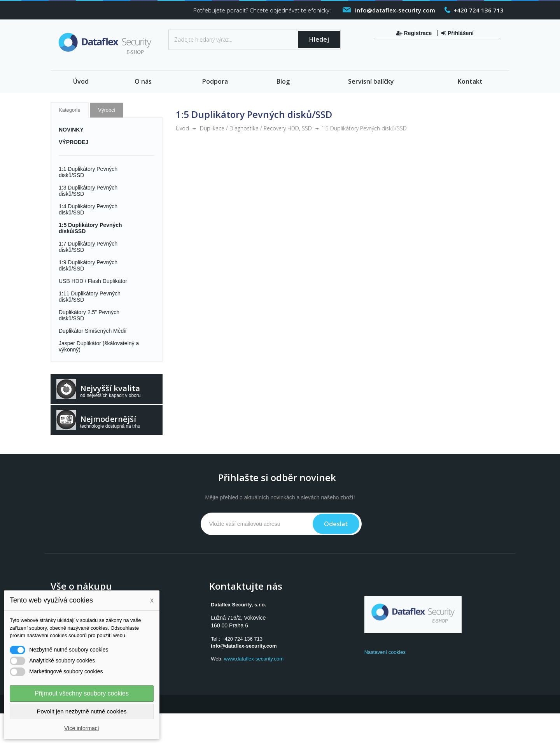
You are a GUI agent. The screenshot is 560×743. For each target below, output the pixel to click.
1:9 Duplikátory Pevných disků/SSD (88, 265)
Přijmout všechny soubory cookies (82, 693)
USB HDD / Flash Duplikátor (93, 281)
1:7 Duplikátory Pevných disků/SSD (88, 247)
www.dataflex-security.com (254, 659)
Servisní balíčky (371, 81)
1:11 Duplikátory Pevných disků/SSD (90, 297)
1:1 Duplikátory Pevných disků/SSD (88, 172)
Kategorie (70, 110)
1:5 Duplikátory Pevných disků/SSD (90, 228)
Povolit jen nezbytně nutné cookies (82, 711)
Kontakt (470, 81)
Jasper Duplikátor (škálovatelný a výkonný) (99, 346)
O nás (143, 81)
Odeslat (336, 524)
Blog (283, 81)
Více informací (81, 728)
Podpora (215, 81)
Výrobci (106, 110)
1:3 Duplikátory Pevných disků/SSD (88, 191)
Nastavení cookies (385, 652)
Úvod (81, 81)
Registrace (415, 33)
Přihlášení (458, 33)
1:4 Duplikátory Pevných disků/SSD (88, 209)
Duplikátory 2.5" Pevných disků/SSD (89, 315)
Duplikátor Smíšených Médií (93, 331)
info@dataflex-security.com (244, 646)
